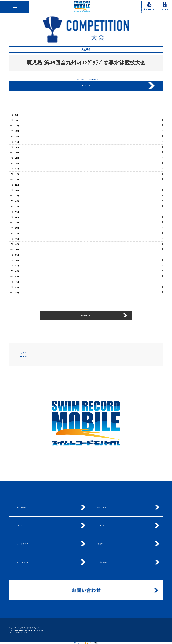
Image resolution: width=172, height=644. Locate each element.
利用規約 (100, 544)
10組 (14, 126)
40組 (14, 277)
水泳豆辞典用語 (21, 507)
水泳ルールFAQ (102, 507)
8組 (13, 115)
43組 (14, 282)
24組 (14, 201)
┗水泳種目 (24, 357)
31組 (14, 239)
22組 (14, 190)
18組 (14, 169)
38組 (14, 266)
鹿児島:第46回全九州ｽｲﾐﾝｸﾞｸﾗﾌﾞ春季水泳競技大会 (86, 63)
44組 (14, 287)
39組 (14, 271)
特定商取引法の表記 (103, 562)
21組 (14, 185)
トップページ (24, 353)
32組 (14, 244)
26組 (14, 212)
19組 (14, 174)
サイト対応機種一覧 (23, 544)
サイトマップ (101, 525)
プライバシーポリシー (23, 562)
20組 (14, 180)
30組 (14, 233)
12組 (14, 136)
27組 (14, 217)
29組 (14, 228)
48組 (14, 293)
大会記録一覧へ (86, 315)
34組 (14, 255)
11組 (14, 131)
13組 (14, 142)
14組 (14, 147)
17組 (14, 163)
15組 (14, 153)
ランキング (86, 86)
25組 (14, 206)
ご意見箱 (19, 525)
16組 (14, 158)
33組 (14, 250)
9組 (13, 120)
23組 (14, 196)
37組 (14, 260)
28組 (14, 223)
